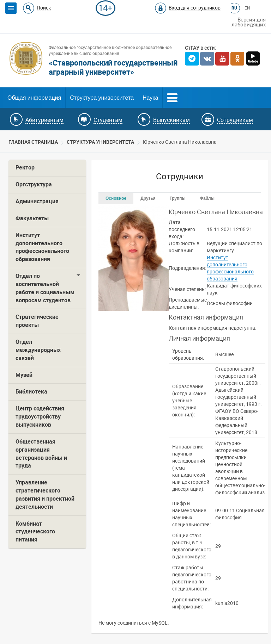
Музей (24, 375)
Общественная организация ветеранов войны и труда (41, 454)
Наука (150, 98)
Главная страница (33, 142)
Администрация (37, 201)
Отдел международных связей (38, 350)
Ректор (25, 168)
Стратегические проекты (37, 321)
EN (247, 8)
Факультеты (32, 218)
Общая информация (34, 98)
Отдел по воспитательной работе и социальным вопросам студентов (45, 288)
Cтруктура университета (100, 142)
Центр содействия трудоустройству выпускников (40, 417)
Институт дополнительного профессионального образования (42, 247)
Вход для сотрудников (195, 8)
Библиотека (31, 392)
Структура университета (102, 98)
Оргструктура (34, 184)
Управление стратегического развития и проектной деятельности (45, 495)
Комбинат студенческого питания (35, 532)
